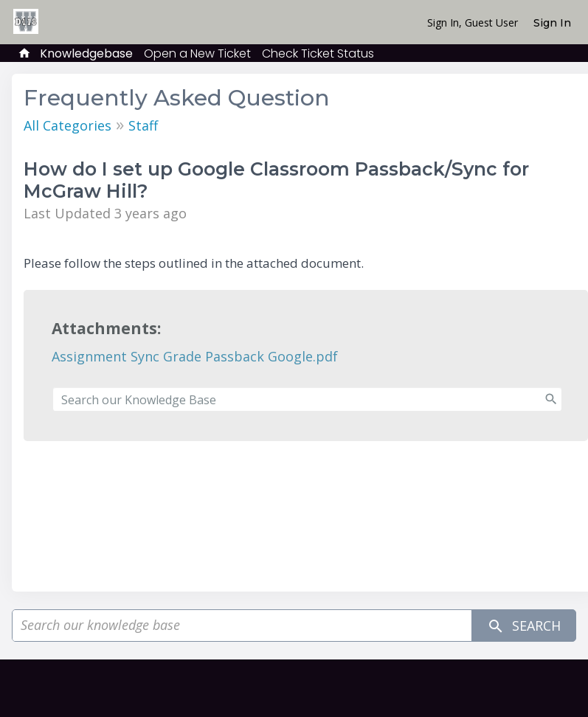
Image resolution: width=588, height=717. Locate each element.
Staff (143, 125)
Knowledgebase (86, 53)
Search (524, 626)
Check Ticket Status (318, 53)
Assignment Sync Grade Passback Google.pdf (195, 356)
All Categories (68, 125)
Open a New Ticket (197, 53)
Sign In (552, 23)
